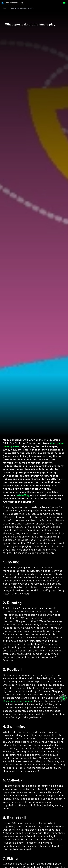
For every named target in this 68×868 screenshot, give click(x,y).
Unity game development (18, 701)
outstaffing (23, 495)
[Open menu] (64, 3)
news (5, 9)
